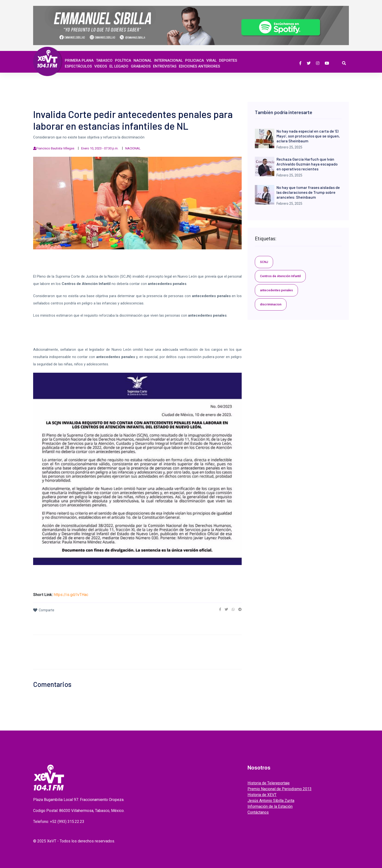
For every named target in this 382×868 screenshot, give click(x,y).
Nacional (143, 60)
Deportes (228, 60)
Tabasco (104, 60)
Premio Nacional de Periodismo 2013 (280, 789)
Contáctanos (258, 812)
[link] (220, 609)
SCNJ (264, 262)
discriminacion (271, 304)
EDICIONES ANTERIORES (199, 66)
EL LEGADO (119, 66)
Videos (101, 66)
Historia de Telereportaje (269, 783)
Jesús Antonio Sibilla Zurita (271, 801)
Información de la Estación (270, 806)
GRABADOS (141, 66)
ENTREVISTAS (165, 66)
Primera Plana (79, 60)
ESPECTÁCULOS (78, 66)
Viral (211, 60)
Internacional (168, 60)
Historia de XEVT (262, 795)
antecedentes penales (276, 290)
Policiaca (195, 60)
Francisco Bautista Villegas (55, 148)
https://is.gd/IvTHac (71, 595)
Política (123, 60)
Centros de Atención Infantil (280, 276)
